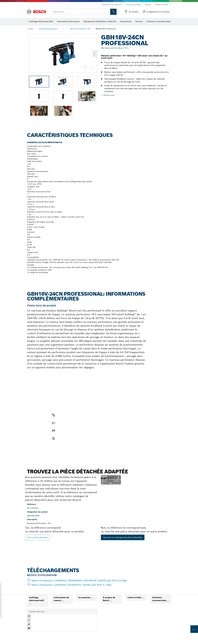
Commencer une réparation (112, 5)
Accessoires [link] (85, 597)
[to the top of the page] (194, 629)
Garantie (148, 5)
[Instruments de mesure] (63, 601)
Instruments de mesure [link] (61, 599)
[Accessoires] (92, 598)
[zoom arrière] (91, 67)
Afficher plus (109, 95)
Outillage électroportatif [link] (36, 599)
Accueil (30, 29)
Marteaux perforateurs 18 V (80, 29)
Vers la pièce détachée (37, 537)
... (64, 29)
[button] (29, 617)
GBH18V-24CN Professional (106, 29)
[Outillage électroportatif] (30, 604)
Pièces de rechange (133, 5)
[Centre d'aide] (143, 598)
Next (94, 54)
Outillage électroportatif (48, 29)
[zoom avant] (85, 67)
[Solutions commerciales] (168, 601)
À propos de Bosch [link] (109, 599)
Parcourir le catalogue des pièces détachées (123, 537)
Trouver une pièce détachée (66, 451)
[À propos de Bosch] (111, 601)
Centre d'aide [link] (135, 597)
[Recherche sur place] (113, 12)
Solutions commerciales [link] (159, 599)
